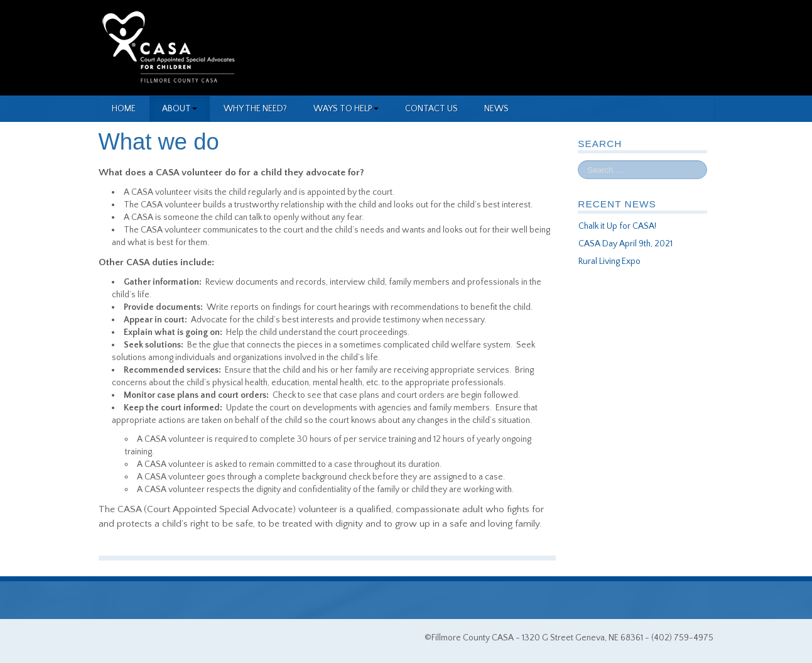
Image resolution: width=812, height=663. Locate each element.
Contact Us (431, 109)
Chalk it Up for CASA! (617, 226)
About (180, 109)
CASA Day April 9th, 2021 (625, 244)
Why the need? (255, 109)
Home (124, 109)
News (496, 109)
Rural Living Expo (609, 261)
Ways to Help (346, 109)
